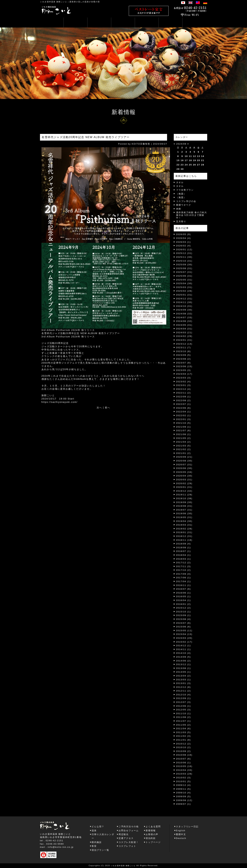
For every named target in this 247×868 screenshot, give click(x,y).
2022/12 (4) (184, 389)
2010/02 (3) (184, 778)
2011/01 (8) (184, 740)
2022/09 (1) (184, 397)
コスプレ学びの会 (186, 201)
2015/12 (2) (184, 608)
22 (178, 165)
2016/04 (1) (184, 600)
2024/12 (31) (184, 299)
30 (182, 169)
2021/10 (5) (184, 423)
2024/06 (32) (184, 321)
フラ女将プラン (185, 190)
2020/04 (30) (184, 476)
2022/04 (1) (184, 412)
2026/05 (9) (184, 234)
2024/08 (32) (184, 314)
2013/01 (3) (184, 683)
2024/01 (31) (184, 340)
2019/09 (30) (184, 502)
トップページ (153, 842)
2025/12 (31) (184, 253)
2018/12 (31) (184, 536)
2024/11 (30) (184, 302)
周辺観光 (124, 834)
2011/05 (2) (184, 725)
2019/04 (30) (184, 521)
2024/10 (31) (184, 306)
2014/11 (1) (184, 649)
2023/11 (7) (184, 348)
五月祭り (181, 221)
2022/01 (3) (184, 419)
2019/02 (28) (184, 529)
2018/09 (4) (184, 544)
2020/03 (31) (184, 480)
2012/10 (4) (184, 695)
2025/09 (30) (184, 265)
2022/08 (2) (184, 400)
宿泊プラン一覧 (100, 850)
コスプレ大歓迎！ (129, 842)
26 (194, 165)
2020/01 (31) (184, 487)
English (181, 831)
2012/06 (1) (184, 706)
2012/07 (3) (184, 702)
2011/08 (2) (184, 717)
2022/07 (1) (184, 404)
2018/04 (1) (184, 555)
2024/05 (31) (184, 325)
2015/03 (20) (184, 638)
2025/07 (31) (184, 272)
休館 (179, 209)
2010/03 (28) (184, 774)
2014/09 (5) (184, 657)
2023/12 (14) (184, 344)
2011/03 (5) (184, 732)
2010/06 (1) (184, 763)
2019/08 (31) (184, 506)
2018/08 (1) (184, 548)
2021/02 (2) (184, 449)
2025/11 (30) (184, 257)
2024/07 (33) (184, 317)
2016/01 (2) (184, 604)
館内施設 (97, 842)
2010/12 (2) (184, 744)
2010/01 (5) (184, 781)
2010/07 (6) (184, 759)
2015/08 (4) (184, 619)
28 (203, 165)
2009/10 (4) (184, 793)
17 (186, 160)
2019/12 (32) (184, 491)
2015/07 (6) (184, 623)
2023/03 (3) (184, 378)
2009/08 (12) (184, 800)
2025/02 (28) (184, 291)
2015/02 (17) (184, 642)
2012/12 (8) (184, 687)
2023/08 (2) (184, 359)
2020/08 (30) (184, 461)
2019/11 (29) (184, 495)
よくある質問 (153, 827)
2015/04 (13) (184, 634)
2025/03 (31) (184, 287)
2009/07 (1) (184, 804)
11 (190, 156)
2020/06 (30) (184, 468)
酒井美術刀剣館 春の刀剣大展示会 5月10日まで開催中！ (192, 215)
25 (190, 165)
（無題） (181, 194)
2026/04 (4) (184, 238)
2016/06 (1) (184, 593)
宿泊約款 (151, 838)
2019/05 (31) (184, 517)
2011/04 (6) (184, 729)
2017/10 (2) (184, 570)
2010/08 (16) (184, 755)
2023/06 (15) (184, 366)
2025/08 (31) (184, 268)
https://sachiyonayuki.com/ (60, 402)
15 (178, 160)
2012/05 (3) (184, 710)
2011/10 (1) (184, 713)
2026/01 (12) (184, 250)
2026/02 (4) (184, 246)
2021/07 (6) (184, 430)
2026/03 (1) (184, 242)
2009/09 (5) (184, 796)
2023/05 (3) (184, 370)
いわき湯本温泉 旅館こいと (54, 2)
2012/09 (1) (184, 698)
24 (186, 165)
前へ (108, 408)
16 (182, 160)
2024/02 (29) (184, 336)
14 (203, 156)
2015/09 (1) (184, 615)
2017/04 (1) (184, 581)
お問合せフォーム (129, 831)
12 (194, 156)
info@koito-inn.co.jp (61, 847)
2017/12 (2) (184, 563)
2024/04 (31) (184, 329)
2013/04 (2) (184, 676)
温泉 (94, 831)
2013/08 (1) (184, 668)
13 (199, 156)
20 (199, 160)
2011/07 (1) (184, 721)
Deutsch (181, 838)
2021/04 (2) (184, 442)
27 (199, 165)
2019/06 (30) (184, 513)
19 (194, 160)
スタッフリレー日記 (187, 827)
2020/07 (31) (184, 465)
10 (186, 156)
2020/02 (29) (184, 483)
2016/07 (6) (184, 589)
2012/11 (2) (184, 691)
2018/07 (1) (184, 551)
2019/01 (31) (184, 532)
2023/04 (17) (184, 374)
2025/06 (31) (184, 276)
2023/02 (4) (184, 382)
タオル (180, 182)
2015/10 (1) (184, 612)
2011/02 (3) (184, 736)
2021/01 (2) (184, 453)
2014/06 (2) (184, 661)
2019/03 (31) (184, 525)
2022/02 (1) (184, 415)
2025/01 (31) (184, 295)
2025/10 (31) (184, 261)
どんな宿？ (98, 827)
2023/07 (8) (184, 363)
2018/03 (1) (184, 559)
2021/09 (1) (184, 427)
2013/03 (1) (184, 680)
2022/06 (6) (184, 408)
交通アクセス (126, 838)
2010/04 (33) (184, 770)
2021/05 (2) (184, 438)
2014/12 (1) (184, 646)
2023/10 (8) (184, 351)
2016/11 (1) (184, 585)
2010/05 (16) (184, 766)
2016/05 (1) (184, 596)
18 (190, 160)
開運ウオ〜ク (184, 205)
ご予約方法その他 (129, 827)
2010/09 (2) (184, 751)
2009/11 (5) (184, 789)
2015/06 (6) (184, 627)
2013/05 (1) (184, 672)
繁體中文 (181, 834)
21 (203, 160)
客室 (94, 846)
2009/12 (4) (184, 785)
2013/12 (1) (184, 664)
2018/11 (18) (184, 540)
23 (182, 165)
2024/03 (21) (184, 332)
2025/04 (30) (184, 283)
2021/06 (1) (184, 434)
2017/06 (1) (184, 578)
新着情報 (151, 831)
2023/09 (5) (184, 355)
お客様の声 (152, 834)
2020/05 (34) (184, 472)
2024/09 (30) (184, 310)
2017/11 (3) (184, 566)
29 (178, 169)
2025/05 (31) (184, 280)
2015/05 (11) (184, 631)
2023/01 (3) (184, 385)
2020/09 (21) (184, 457)
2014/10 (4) (184, 653)
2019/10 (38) (184, 498)
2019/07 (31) (184, 510)
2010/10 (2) (184, 747)
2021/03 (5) (184, 446)
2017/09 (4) (184, 574)
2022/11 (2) (184, 393)
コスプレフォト (127, 846)
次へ (99, 408)
